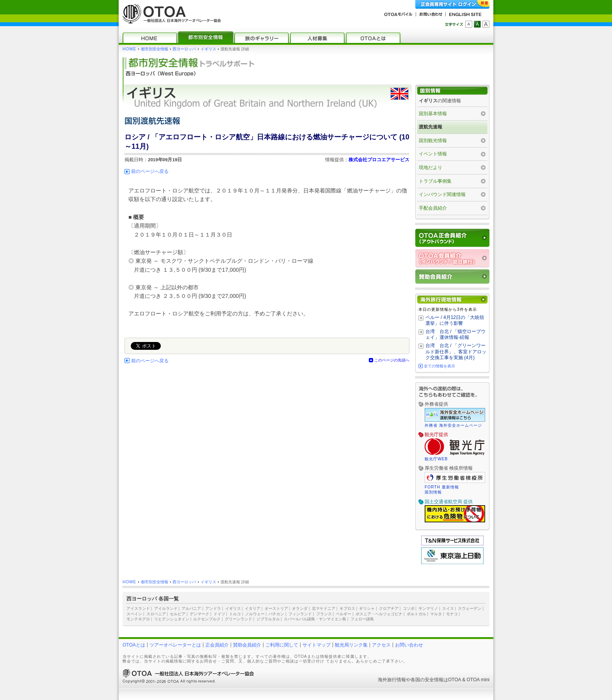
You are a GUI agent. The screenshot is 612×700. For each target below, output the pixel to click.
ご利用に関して (282, 645)
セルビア (178, 614)
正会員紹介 (217, 645)
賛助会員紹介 (247, 645)
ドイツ (219, 614)
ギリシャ (367, 608)
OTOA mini (478, 680)
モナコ (452, 614)
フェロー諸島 (362, 619)
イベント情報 (433, 154)
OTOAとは (134, 645)
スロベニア (156, 614)
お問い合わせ (409, 645)
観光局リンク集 (351, 645)
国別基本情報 (433, 114)
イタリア (253, 608)
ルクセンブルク (207, 619)
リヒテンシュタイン (172, 619)
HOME (129, 49)
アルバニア (191, 608)
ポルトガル (416, 614)
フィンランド (300, 614)
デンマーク (199, 614)
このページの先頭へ (392, 360)
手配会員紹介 (433, 208)
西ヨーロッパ (184, 49)
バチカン (276, 614)
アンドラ (213, 608)
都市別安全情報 (155, 49)
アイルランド (166, 608)
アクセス (381, 645)
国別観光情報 (433, 141)
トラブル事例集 (435, 181)
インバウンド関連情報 (442, 194)
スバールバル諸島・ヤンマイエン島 (315, 619)
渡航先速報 (431, 127)
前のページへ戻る (150, 171)
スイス (448, 608)
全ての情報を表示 (439, 366)
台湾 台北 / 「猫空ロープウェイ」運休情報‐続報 (455, 335)
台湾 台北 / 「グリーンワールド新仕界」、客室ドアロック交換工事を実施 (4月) (456, 352)
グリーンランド (238, 619)
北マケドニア (324, 608)
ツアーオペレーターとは (175, 645)
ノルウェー (255, 614)
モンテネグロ (138, 619)
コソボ (409, 608)
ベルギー (343, 614)
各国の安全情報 (427, 680)
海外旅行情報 (392, 680)
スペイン (134, 614)
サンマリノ (428, 608)
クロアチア (389, 608)
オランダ (300, 608)
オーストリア (276, 608)
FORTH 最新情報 (442, 487)
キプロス (347, 608)
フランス (324, 614)
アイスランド (138, 608)
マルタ (436, 614)
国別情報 (433, 492)
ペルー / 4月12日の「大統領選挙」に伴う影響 (455, 321)
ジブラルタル (268, 619)
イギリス (208, 49)
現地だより (431, 167)
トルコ (235, 614)
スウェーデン (470, 608)
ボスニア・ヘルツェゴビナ (379, 614)
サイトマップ (317, 645)
